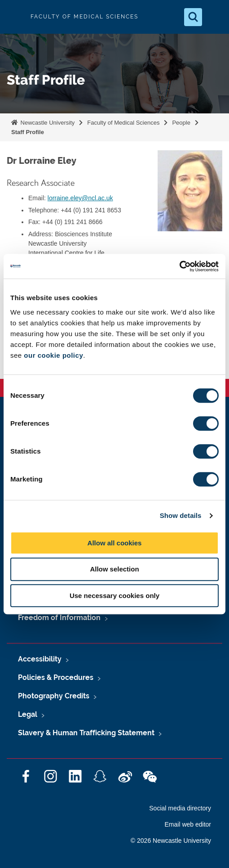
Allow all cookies (115, 543)
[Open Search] (193, 17)
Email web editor (188, 824)
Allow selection (114, 569)
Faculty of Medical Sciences (123, 123)
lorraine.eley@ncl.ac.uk (80, 198)
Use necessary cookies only (114, 596)
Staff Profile (28, 132)
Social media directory (180, 808)
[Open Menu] (215, 17)
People (181, 123)
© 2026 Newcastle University (171, 841)
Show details (181, 515)
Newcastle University (47, 123)
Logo (14, 17)
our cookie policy (53, 355)
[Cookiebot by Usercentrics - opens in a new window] (179, 266)
